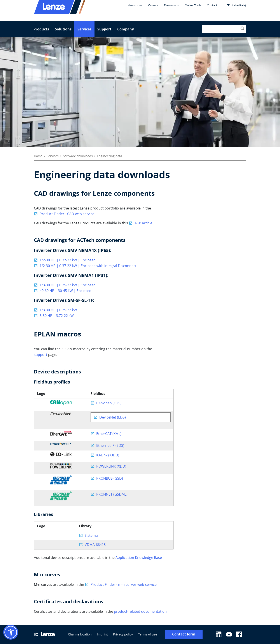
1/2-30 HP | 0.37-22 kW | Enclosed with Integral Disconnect (88, 266)
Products (41, 29)
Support (104, 29)
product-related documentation (140, 611)
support (41, 355)
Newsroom (135, 5)
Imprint (102, 634)
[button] (11, 632)
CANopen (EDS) (109, 403)
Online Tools (193, 5)
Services (84, 29)
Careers (153, 5)
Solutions (63, 29)
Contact (212, 5)
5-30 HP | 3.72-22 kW (57, 316)
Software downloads (78, 156)
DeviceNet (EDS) (113, 417)
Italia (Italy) (236, 5)
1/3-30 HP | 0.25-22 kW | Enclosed (68, 285)
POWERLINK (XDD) (111, 466)
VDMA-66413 (95, 545)
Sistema (91, 535)
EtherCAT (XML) (109, 434)
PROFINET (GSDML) (112, 494)
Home (38, 156)
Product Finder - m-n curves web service (124, 584)
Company (126, 29)
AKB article (143, 223)
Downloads (171, 5)
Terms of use (148, 634)
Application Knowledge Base (139, 558)
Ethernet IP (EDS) (110, 445)
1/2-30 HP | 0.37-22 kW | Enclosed (68, 260)
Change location (80, 634)
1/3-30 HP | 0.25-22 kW (58, 310)
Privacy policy (123, 634)
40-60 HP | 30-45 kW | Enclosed (66, 291)
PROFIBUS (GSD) (110, 478)
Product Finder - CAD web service (67, 214)
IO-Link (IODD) (108, 455)
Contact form (184, 634)
